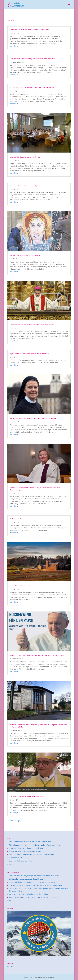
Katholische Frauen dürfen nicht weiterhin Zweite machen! (29, 30)
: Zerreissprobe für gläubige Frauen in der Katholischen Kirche (32, 87)
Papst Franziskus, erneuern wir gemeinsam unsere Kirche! (29, 354)
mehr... (10, 864)
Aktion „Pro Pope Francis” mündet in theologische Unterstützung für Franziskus (37, 655)
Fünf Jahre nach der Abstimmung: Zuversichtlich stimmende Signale (32, 59)
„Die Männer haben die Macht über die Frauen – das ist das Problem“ (33, 418)
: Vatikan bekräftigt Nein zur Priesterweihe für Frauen (34, 897)
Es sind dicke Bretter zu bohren (20, 586)
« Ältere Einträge (14, 821)
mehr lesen (14, 46)
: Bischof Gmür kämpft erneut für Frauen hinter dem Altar (32, 325)
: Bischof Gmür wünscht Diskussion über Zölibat (27, 796)
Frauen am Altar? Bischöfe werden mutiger (24, 186)
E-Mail (11, 967)
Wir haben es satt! (16, 519)
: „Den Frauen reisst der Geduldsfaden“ (25, 255)
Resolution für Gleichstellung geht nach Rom (25, 157)
